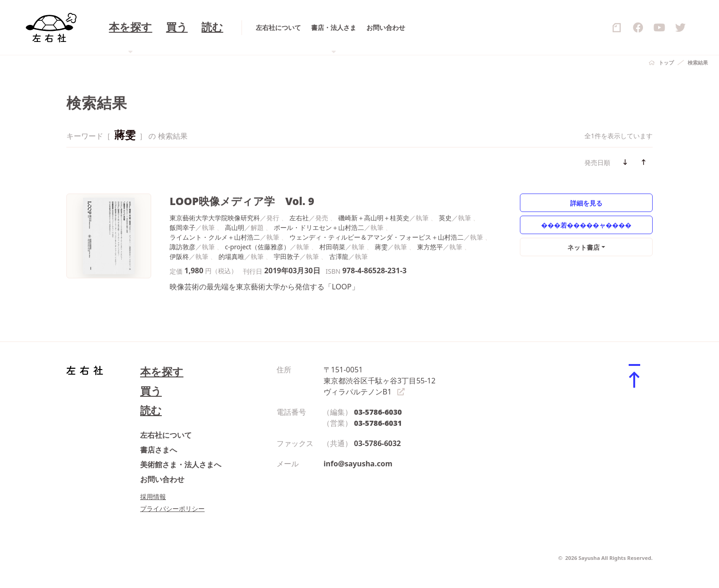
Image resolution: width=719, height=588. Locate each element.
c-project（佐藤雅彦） (257, 247)
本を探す (162, 372)
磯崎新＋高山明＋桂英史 (374, 218)
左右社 (299, 218)
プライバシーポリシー (172, 509)
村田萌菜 (332, 247)
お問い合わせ (162, 479)
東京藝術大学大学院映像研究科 (215, 218)
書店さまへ (159, 450)
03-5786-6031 (378, 423)
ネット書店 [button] (583, 247)
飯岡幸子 (183, 227)
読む (151, 410)
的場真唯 (231, 256)
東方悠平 (430, 247)
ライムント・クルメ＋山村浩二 (215, 237)
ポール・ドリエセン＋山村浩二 (319, 227)
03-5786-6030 (378, 412)
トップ (666, 62)
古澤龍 (339, 256)
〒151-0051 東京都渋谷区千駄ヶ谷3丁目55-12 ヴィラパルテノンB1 (380, 381)
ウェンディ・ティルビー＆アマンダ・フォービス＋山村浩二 (377, 237)
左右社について (166, 435)
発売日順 (597, 162)
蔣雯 (381, 247)
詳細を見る (586, 203)
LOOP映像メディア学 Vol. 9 (242, 201)
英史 (445, 218)
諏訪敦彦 (183, 247)
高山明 (235, 227)
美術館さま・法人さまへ (181, 465)
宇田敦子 (287, 256)
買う (151, 391)
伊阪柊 (179, 256)
